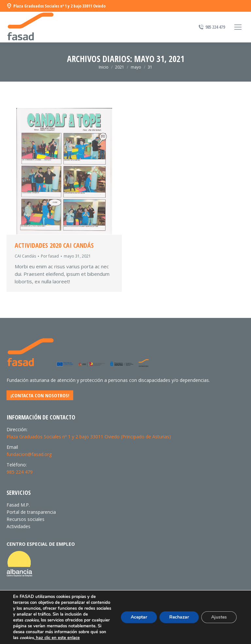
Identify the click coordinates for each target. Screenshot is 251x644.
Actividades (18, 526)
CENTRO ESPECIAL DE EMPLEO (41, 544)
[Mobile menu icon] (238, 27)
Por (50, 256)
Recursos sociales (25, 519)
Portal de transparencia (31, 512)
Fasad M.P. (18, 505)
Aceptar (139, 617)
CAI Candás (25, 256)
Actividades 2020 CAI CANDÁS (54, 245)
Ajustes (219, 617)
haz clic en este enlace (57, 638)
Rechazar (179, 617)
